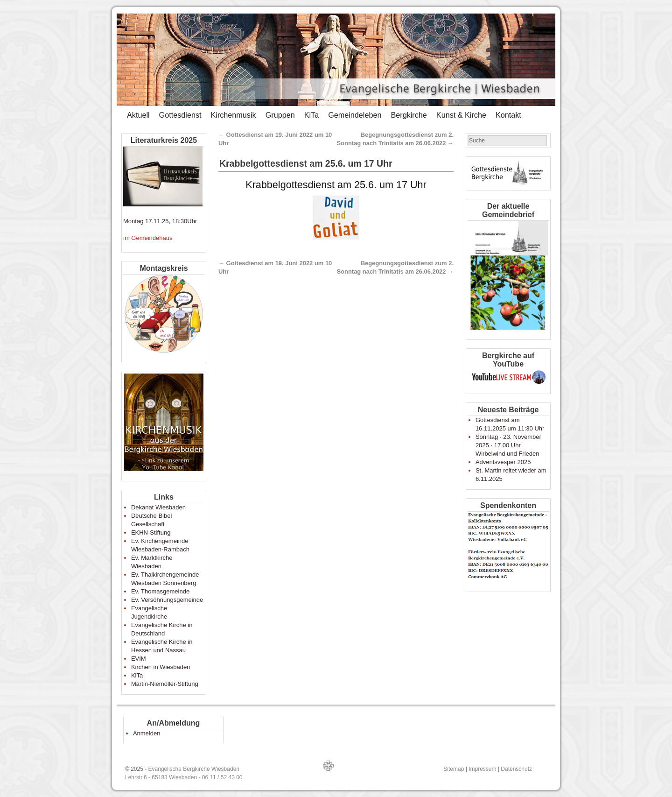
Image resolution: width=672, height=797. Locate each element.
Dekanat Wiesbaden (158, 507)
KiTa (312, 115)
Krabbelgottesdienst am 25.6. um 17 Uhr (306, 163)
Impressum (482, 769)
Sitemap (454, 769)
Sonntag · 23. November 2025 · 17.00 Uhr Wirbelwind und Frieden (508, 445)
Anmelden (147, 733)
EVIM (139, 659)
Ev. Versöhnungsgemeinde (167, 600)
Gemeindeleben (355, 115)
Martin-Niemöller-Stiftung (165, 684)
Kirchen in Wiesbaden (161, 667)
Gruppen (280, 115)
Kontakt (508, 115)
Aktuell (138, 115)
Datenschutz (516, 769)
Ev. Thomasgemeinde (160, 591)
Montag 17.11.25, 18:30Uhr (160, 221)
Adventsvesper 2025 (503, 462)
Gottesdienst (180, 115)
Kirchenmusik (233, 115)
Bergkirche (409, 115)
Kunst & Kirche (461, 115)
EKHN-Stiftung (151, 533)
